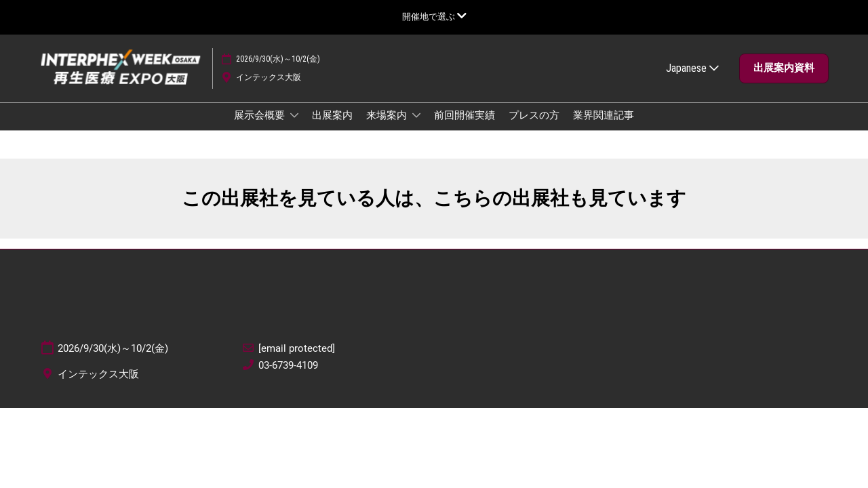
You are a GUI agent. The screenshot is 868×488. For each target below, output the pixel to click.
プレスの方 (534, 128)
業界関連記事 (604, 128)
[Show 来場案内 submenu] (416, 128)
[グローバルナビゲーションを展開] (434, 17)
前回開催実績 (465, 128)
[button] (784, 81)
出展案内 (332, 128)
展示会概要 (260, 128)
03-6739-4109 (288, 378)
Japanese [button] (692, 81)
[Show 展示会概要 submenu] (294, 128)
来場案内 (388, 128)
